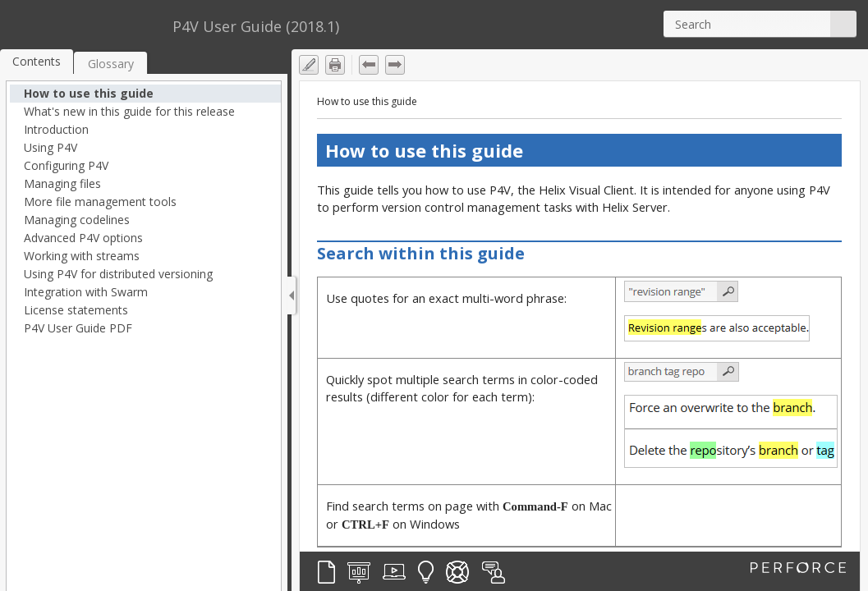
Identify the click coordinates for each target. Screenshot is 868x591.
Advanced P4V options (83, 238)
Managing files (62, 183)
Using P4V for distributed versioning (118, 274)
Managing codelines (77, 220)
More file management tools (100, 202)
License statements (76, 310)
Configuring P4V (66, 165)
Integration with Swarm (86, 292)
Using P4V (51, 147)
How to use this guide (89, 93)
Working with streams (82, 256)
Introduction (56, 129)
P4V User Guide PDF (78, 328)
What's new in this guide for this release (129, 111)
